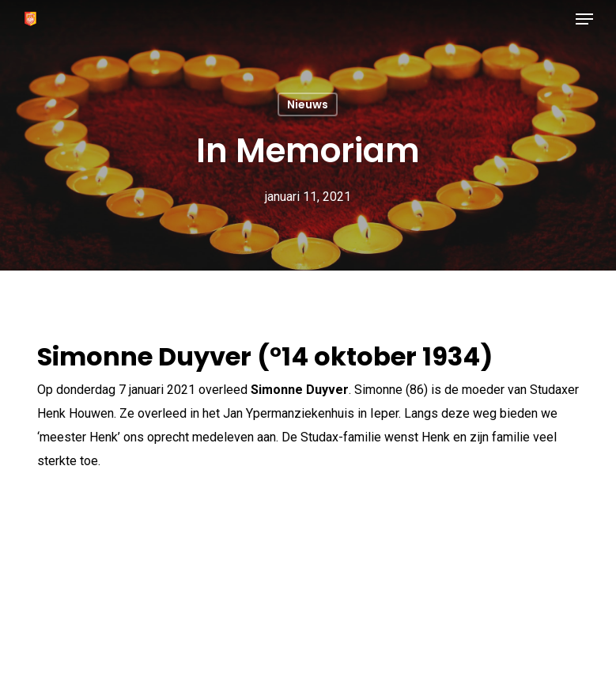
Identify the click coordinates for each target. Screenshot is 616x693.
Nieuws (308, 104)
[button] (584, 19)
